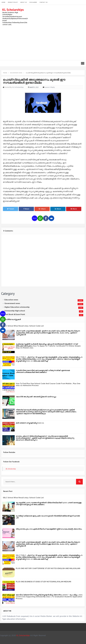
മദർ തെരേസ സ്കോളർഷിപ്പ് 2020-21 (30, 423)
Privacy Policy (13, 2)
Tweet (11, 209)
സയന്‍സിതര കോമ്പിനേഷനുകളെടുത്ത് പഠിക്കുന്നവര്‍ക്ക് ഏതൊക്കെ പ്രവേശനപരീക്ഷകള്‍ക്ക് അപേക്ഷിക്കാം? (43, 371)
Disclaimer (33, 2)
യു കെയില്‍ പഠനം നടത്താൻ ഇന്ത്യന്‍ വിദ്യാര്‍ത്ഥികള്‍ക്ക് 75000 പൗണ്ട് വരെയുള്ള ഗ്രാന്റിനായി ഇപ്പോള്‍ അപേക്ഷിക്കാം (49, 504)
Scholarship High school (15, 311)
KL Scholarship (11, 469)
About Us (24, 2)
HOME (3, 2)
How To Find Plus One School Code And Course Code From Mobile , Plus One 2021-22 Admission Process (48, 384)
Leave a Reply (50, 87)
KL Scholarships (13, 10)
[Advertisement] (43, 42)
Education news (11, 300)
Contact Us (44, 2)
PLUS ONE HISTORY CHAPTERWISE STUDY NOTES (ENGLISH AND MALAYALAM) (48, 568)
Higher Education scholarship (17, 307)
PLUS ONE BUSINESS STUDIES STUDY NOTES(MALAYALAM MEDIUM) (43, 582)
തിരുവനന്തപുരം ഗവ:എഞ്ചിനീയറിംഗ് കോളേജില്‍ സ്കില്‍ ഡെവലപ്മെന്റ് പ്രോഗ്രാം (49, 529)
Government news (12, 303)
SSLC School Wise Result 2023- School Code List (23, 326)
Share (26, 209)
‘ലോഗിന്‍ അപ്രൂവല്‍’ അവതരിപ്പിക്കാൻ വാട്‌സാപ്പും (36, 397)
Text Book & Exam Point (15, 314)
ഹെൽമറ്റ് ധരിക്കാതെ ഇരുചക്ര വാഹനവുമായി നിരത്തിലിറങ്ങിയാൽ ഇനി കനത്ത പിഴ (48, 517)
